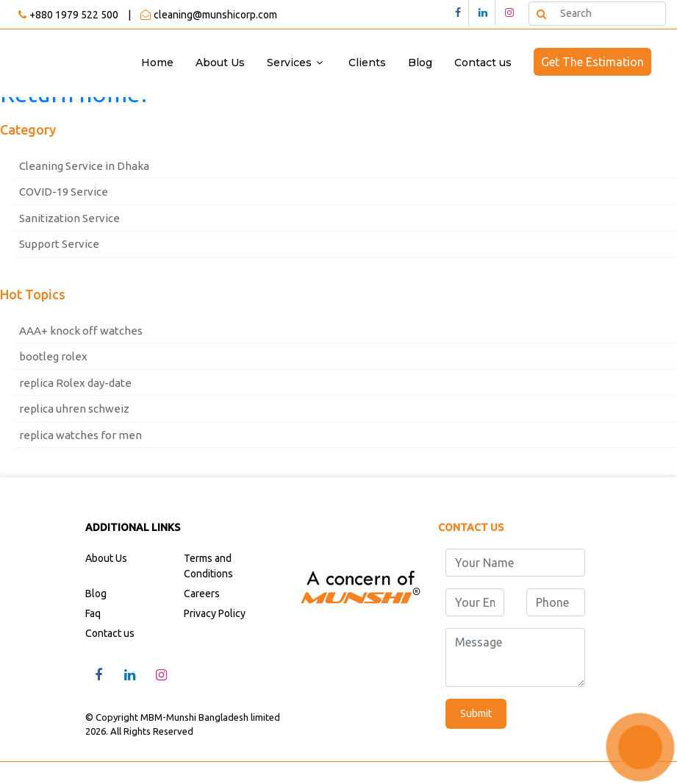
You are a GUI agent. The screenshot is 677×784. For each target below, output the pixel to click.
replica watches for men (80, 435)
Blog (420, 63)
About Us (220, 63)
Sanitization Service (69, 218)
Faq (93, 613)
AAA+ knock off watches (81, 331)
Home (157, 63)
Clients (367, 63)
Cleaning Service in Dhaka (84, 166)
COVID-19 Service (64, 192)
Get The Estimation (592, 62)
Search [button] (540, 13)
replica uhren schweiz (74, 409)
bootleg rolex (53, 356)
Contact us (483, 63)
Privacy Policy (215, 613)
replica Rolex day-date (75, 383)
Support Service (59, 244)
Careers (202, 594)
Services (289, 63)
